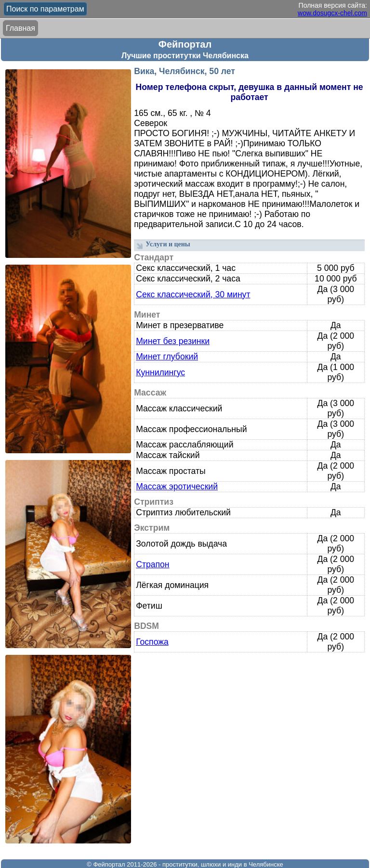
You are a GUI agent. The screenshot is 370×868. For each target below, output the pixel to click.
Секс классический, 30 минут (193, 294)
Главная (20, 28)
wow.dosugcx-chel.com (332, 13)
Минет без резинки (173, 341)
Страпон (152, 564)
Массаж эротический (177, 486)
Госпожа (152, 642)
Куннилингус (160, 372)
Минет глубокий (167, 357)
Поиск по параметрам (45, 9)
